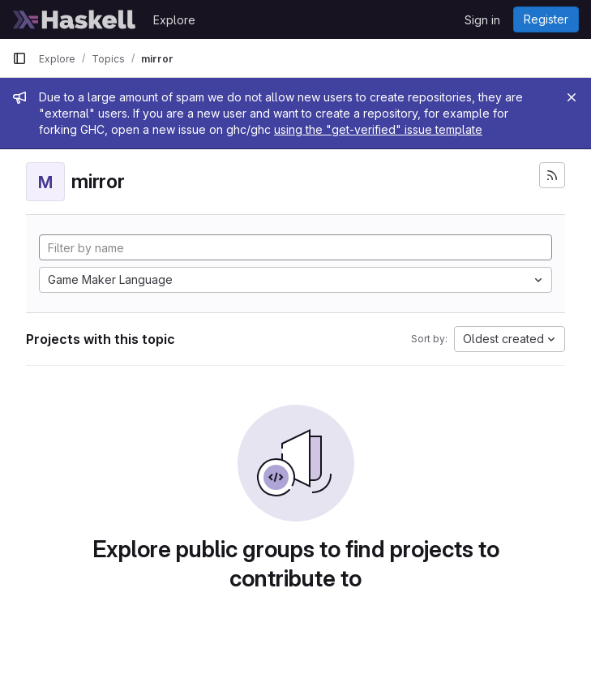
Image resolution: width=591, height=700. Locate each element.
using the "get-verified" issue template (378, 129)
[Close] (572, 97)
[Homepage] (75, 19)
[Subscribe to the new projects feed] (552, 175)
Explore (174, 20)
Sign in (482, 20)
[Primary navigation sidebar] (19, 58)
